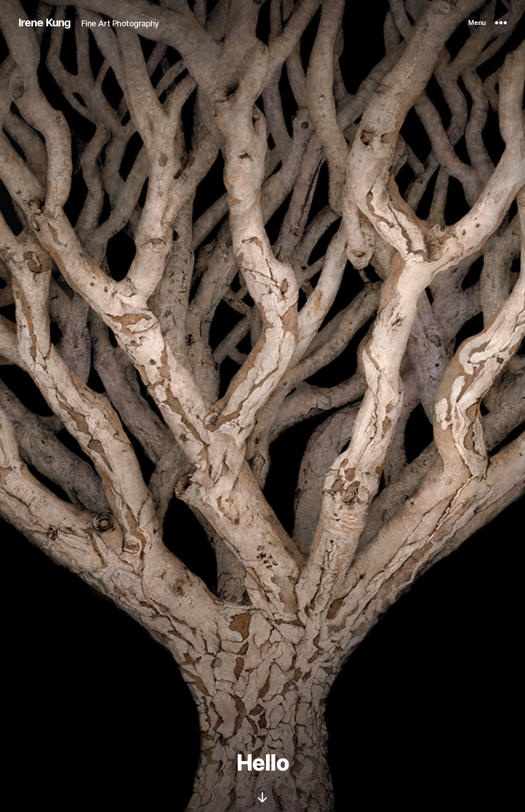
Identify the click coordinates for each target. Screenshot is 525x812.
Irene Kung (44, 23)
